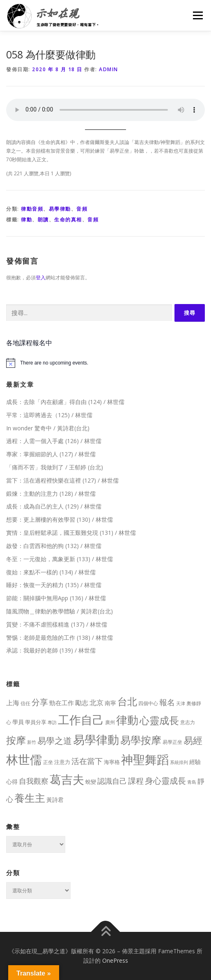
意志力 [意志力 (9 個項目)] (188, 722)
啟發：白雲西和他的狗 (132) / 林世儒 (54, 546)
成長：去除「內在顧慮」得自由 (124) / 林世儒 (65, 402)
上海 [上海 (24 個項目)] (13, 703)
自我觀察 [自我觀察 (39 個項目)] (34, 781)
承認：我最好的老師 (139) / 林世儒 (51, 650)
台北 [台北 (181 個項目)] (127, 701)
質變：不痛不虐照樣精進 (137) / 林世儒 (57, 624)
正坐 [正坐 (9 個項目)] (48, 762)
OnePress (115, 960)
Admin (109, 69)
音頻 (82, 209)
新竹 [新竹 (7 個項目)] (32, 742)
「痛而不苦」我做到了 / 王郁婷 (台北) (55, 467)
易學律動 (60, 209)
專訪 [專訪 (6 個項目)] (52, 722)
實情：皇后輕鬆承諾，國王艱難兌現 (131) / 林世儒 (71, 533)
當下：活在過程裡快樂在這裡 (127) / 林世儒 (62, 480)
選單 (197, 15)
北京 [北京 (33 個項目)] (96, 702)
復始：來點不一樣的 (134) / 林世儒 (51, 572)
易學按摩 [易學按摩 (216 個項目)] (141, 740)
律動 (26, 219)
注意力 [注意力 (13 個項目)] (62, 762)
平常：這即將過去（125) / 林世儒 (49, 415)
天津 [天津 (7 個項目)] (181, 703)
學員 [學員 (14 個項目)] (18, 722)
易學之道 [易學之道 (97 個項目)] (55, 740)
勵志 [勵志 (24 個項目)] (82, 703)
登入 (41, 278)
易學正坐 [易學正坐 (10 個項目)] (172, 742)
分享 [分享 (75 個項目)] (40, 702)
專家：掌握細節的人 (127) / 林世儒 (51, 454)
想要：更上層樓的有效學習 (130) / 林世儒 (60, 519)
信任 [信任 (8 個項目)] (25, 703)
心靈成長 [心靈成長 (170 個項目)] (159, 720)
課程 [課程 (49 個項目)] (136, 781)
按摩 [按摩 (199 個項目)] (16, 740)
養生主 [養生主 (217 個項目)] (30, 798)
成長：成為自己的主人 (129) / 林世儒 (54, 506)
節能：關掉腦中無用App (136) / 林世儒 (56, 598)
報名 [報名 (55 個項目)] (167, 702)
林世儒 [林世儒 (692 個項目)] (24, 759)
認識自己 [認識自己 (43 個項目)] (112, 781)
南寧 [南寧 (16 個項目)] (110, 703)
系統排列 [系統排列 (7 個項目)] (179, 762)
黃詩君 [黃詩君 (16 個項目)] (55, 800)
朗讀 (43, 219)
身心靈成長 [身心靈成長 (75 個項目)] (165, 780)
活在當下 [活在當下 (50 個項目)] (87, 761)
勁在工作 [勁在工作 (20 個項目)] (62, 703)
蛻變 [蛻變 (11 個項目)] (91, 782)
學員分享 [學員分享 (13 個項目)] (36, 722)
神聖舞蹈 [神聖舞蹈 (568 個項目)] (145, 759)
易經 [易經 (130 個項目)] (193, 740)
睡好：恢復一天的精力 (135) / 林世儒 (54, 585)
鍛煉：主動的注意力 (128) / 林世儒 (51, 493)
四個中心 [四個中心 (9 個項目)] (148, 703)
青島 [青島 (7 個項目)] (192, 782)
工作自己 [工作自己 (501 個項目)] (81, 720)
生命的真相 (68, 219)
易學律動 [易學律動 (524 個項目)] (96, 739)
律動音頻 (32, 209)
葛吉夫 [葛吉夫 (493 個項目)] (67, 779)
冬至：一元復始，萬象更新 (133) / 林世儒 (60, 559)
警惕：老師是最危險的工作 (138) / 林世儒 (60, 637)
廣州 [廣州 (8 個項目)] (110, 722)
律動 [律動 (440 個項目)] (127, 720)
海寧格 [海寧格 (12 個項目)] (112, 762)
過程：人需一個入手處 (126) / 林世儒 (54, 441)
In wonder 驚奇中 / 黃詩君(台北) (48, 428)
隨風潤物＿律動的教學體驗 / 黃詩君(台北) (60, 611)
